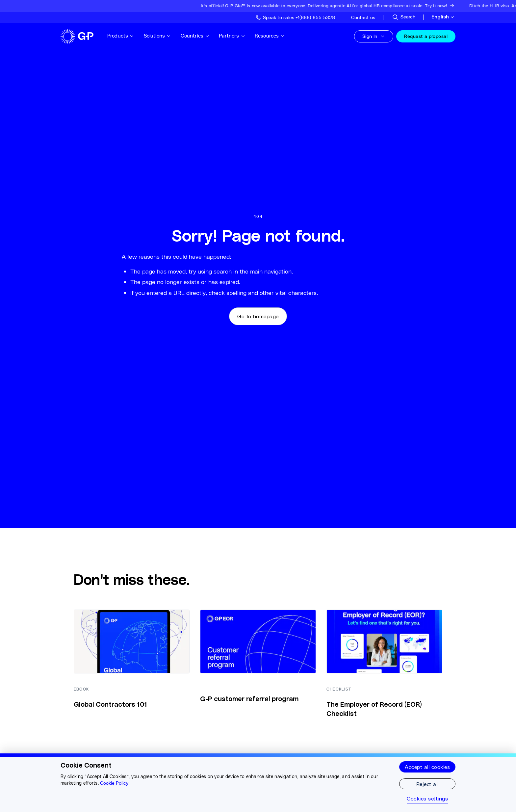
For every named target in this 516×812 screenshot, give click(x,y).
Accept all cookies (427, 767)
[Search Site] (403, 17)
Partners (232, 36)
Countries (195, 36)
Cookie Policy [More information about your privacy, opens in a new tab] (114, 783)
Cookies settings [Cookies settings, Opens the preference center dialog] (427, 799)
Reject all (427, 784)
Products (121, 36)
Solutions (157, 36)
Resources (270, 36)
